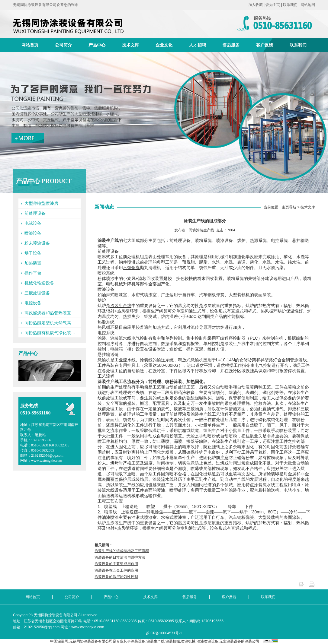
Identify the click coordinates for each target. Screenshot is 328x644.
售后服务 (231, 45)
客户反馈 (265, 45)
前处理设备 (35, 213)
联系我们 (290, 5)
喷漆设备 (33, 233)
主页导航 (289, 207)
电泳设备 (33, 223)
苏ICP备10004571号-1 (164, 633)
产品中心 (97, 45)
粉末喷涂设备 (37, 243)
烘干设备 (33, 253)
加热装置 (33, 263)
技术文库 (130, 45)
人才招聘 (198, 45)
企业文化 (164, 45)
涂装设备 (138, 641)
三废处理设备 (37, 293)
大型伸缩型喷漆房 (41, 203)
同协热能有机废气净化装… (50, 333)
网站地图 (308, 5)
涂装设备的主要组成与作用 (116, 564)
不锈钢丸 (131, 268)
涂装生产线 (121, 306)
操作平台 (33, 273)
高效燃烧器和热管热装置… (50, 313)
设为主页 (273, 5)
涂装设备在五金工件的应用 (116, 570)
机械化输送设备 (39, 283)
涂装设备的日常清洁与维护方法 (120, 557)
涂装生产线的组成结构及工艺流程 (122, 551)
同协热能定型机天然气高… (50, 323)
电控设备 (33, 303)
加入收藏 (256, 5)
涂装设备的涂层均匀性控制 (116, 577)
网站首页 (30, 45)
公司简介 (63, 45)
